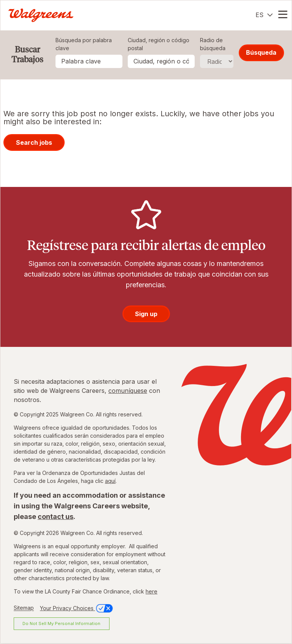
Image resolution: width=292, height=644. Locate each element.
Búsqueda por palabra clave (84, 44)
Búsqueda (261, 52)
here (152, 591)
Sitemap (24, 608)
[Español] (264, 15)
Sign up (146, 314)
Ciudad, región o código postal (159, 44)
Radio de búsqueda (213, 44)
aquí (110, 481)
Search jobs (34, 142)
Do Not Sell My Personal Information (61, 623)
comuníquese (128, 391)
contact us (56, 517)
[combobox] (161, 61)
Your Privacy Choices (77, 608)
